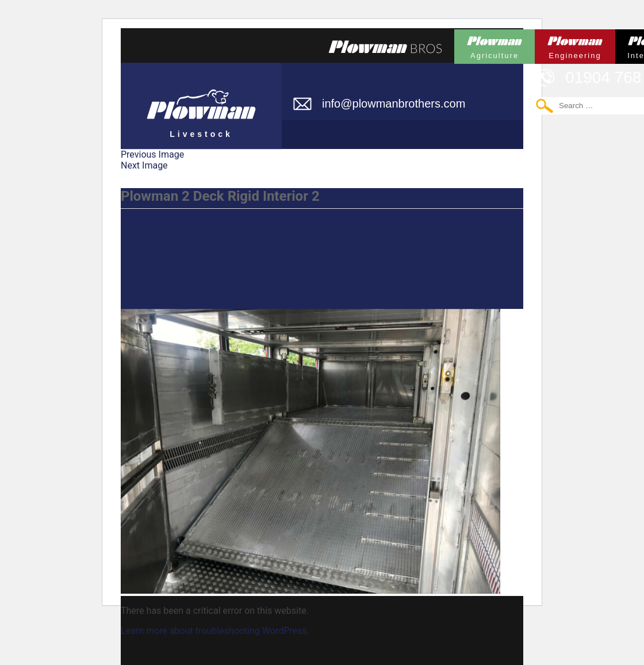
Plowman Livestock (201, 101)
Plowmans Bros (385, 47)
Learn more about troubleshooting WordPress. (215, 631)
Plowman (494, 45)
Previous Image (152, 154)
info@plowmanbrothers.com (394, 104)
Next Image (144, 165)
